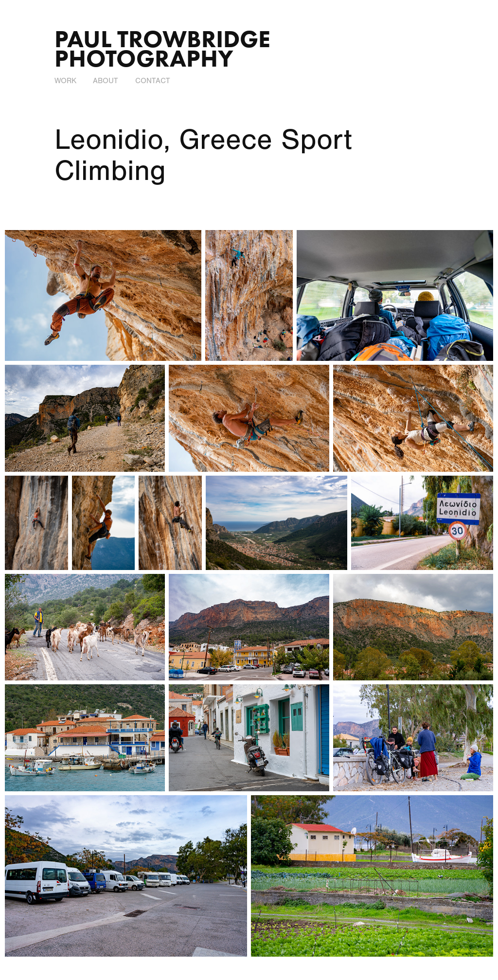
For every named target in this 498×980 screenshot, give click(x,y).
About (106, 81)
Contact (153, 81)
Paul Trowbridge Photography (165, 48)
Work (65, 81)
